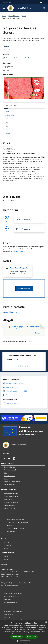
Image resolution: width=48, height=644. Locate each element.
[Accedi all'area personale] (41, 2)
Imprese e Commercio (11, 502)
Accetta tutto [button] (17, 637)
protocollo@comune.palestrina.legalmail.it (18, 583)
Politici (6, 479)
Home (4, 16)
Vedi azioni (8, 50)
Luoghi (6, 557)
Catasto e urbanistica (11, 505)
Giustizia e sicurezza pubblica (16, 519)
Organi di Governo (10, 467)
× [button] (46, 622)
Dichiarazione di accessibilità (13, 620)
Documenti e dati (10, 485)
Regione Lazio (7, 2)
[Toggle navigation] (4, 8)
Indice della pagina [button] (12, 105)
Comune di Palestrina (10, 312)
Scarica (36, 333)
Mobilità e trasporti (10, 508)
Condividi (8, 46)
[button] (24, 641)
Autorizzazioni (12, 531)
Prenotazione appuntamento (13, 594)
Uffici (6, 473)
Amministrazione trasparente (13, 611)
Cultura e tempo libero (11, 497)
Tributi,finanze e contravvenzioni (18, 522)
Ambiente (10, 525)
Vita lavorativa (9, 499)
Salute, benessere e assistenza (17, 528)
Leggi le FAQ (8, 599)
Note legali (8, 617)
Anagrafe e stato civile (11, 494)
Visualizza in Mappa (24, 288)
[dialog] (24, 632)
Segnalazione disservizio (12, 596)
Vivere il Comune (14, 16)
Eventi (24, 16)
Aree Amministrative (11, 470)
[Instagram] (14, 458)
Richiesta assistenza (11, 602)
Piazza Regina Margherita (19, 268)
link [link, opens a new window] (38, 633)
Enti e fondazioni (9, 476)
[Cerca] (44, 8)
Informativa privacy (10, 614)
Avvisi (6, 548)
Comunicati (8, 545)
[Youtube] (9, 458)
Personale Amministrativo (12, 482)
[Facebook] (4, 458)
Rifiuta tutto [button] (31, 637)
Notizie (6, 542)
